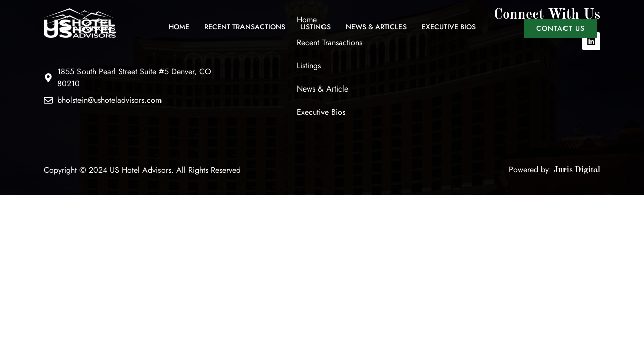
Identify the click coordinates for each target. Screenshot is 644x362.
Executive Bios (449, 27)
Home (179, 27)
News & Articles (376, 27)
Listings (315, 27)
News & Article (323, 89)
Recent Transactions (245, 27)
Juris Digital (577, 170)
